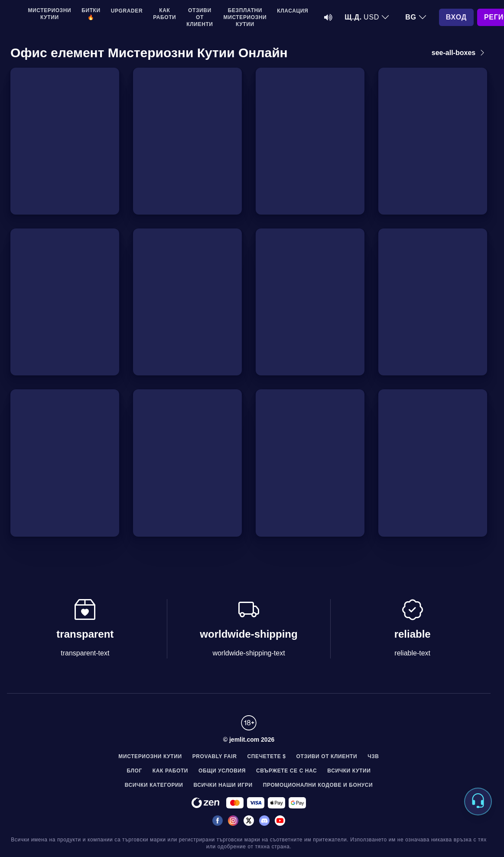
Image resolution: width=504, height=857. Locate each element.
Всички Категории (154, 785)
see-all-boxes (459, 53)
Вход (456, 17)
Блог (135, 771)
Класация (293, 11)
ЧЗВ (373, 756)
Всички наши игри (223, 785)
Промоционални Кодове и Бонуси (318, 785)
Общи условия (222, 771)
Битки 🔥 (91, 14)
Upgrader (127, 11)
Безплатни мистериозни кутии (245, 17)
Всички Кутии (349, 771)
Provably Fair (215, 756)
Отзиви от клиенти (200, 17)
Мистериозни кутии (50, 14)
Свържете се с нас (286, 771)
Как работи (164, 14)
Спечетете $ (267, 756)
